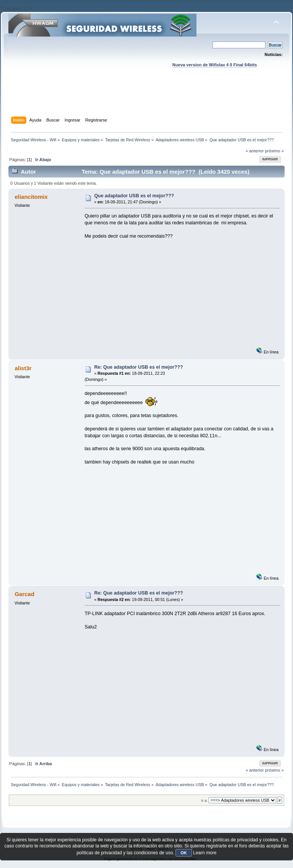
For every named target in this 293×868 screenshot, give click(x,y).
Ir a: (204, 800)
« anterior (255, 151)
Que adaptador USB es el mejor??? (134, 196)
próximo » (274, 151)
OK (184, 853)
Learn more (205, 853)
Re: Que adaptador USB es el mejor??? (139, 367)
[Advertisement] (147, 99)
